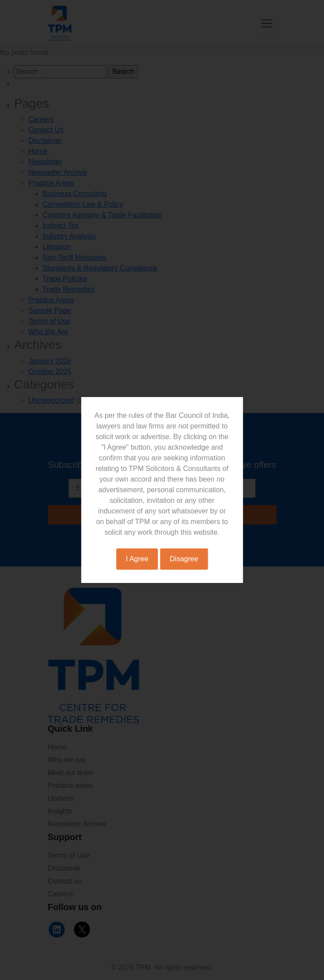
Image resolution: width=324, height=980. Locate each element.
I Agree (137, 559)
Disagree (184, 559)
